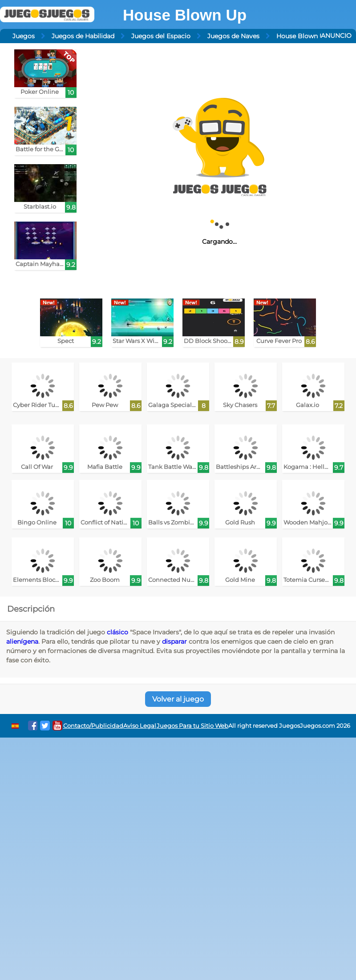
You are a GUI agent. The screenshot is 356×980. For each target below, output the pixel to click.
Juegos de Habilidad (83, 36)
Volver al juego (178, 699)
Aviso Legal (140, 726)
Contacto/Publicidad (93, 726)
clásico (117, 632)
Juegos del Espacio (161, 36)
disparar (174, 641)
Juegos (24, 36)
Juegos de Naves (233, 36)
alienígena (22, 641)
